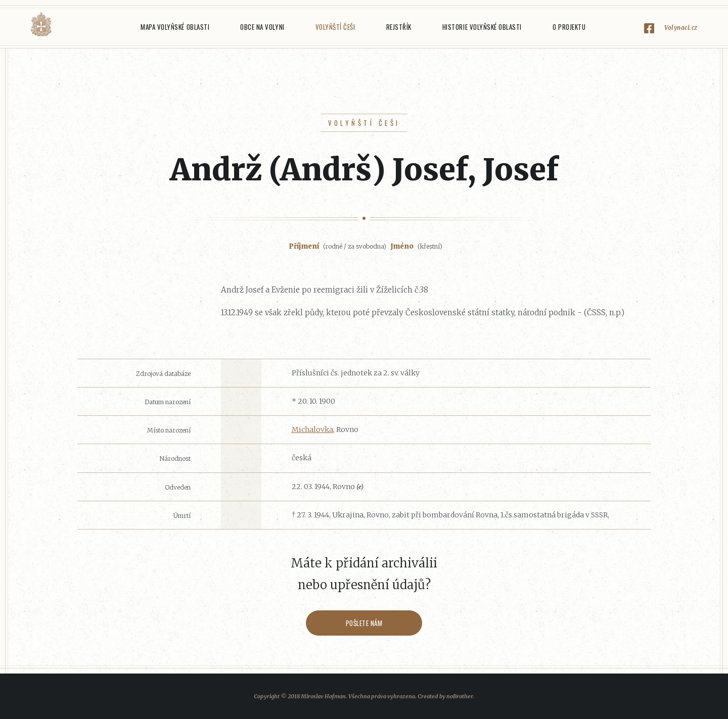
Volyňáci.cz (41, 25)
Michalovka (312, 429)
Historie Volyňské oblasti (482, 27)
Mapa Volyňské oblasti (175, 27)
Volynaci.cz (681, 28)
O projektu (569, 27)
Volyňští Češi (335, 27)
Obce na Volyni (262, 27)
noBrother (460, 696)
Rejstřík (399, 27)
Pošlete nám (364, 623)
